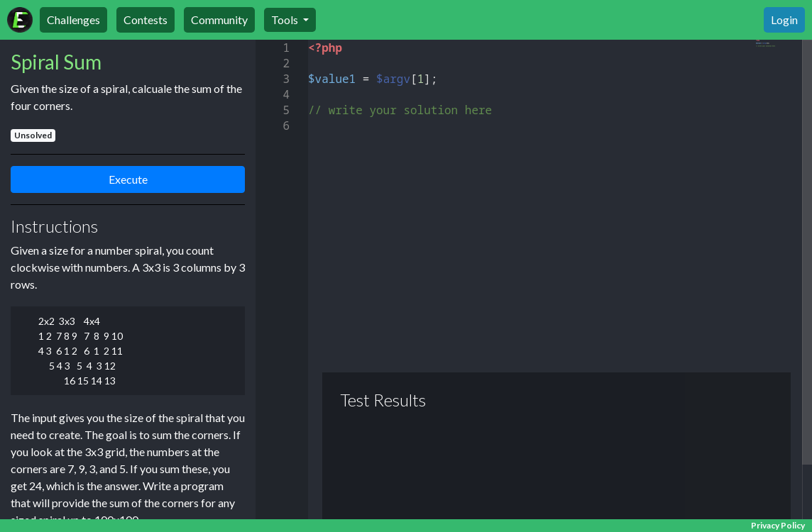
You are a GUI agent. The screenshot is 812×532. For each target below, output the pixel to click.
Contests (146, 20)
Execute (128, 179)
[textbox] (308, 40)
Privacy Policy (778, 525)
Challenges (73, 20)
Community (219, 20)
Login (784, 20)
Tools (286, 20)
